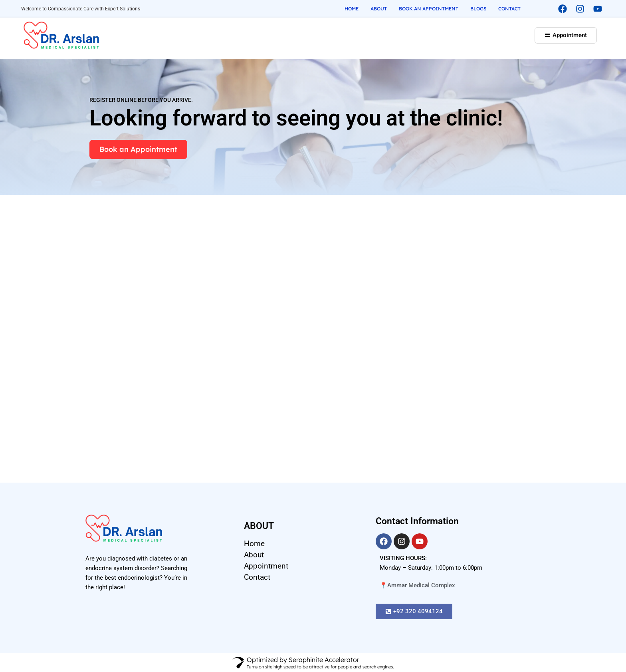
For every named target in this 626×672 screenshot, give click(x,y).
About (379, 9)
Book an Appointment (429, 9)
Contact (509, 9)
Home (352, 9)
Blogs (478, 9)
